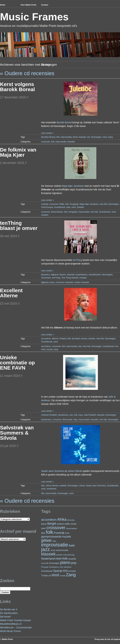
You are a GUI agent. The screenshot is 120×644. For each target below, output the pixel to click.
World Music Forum (10, 631)
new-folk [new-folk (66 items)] (61, 558)
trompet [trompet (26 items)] (72, 571)
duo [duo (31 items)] (43, 533)
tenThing (77, 260)
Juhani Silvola (75, 471)
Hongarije (74, 204)
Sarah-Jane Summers (53, 471)
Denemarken (57, 212)
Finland (63, 339)
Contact (45, 5)
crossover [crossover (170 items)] (56, 528)
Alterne (55, 339)
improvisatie (66, 137)
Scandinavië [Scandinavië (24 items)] (47, 571)
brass (52, 282)
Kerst (75, 137)
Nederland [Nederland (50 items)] (48, 559)
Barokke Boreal (48, 137)
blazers (63, 275)
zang (56, 349)
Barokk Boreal (64, 122)
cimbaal (45, 204)
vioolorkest (51, 489)
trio (117, 346)
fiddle (62, 204)
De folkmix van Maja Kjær (18, 152)
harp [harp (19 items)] (54, 541)
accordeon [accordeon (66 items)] (49, 520)
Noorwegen (96, 137)
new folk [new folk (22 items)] (45, 563)
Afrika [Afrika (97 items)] (62, 519)
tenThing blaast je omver (19, 226)
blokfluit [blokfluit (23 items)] (60, 524)
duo (71, 415)
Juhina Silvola (52, 486)
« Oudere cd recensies (27, 73)
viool (105, 137)
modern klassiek (82, 282)
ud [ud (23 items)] (50, 576)
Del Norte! (5, 617)
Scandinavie (60, 207)
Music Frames (34, 17)
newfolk (63, 486)
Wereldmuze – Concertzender (16, 627)
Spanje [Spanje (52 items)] (58, 571)
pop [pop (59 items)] (74, 563)
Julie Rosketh (90, 415)
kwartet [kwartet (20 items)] (59, 555)
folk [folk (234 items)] (49, 532)
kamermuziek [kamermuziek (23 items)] (62, 550)
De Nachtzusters (9, 613)
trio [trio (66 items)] (65, 571)
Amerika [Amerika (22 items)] (71, 520)
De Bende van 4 (9, 609)
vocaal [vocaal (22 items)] (63, 575)
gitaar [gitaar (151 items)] (46, 540)
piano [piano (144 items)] (65, 562)
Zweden (80, 207)
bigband (55, 275)
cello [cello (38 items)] (67, 524)
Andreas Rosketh (49, 415)
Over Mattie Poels (28, 5)
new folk (103, 204)
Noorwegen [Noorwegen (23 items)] (54, 563)
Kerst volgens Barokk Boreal (17, 87)
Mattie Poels (7, 639)
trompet (83, 278)
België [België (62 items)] (52, 524)
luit (89, 137)
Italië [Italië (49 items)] (72, 546)
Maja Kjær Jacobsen (73, 186)
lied (80, 346)
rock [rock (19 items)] (61, 567)
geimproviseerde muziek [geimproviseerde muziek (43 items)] (56, 537)
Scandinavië (105, 212)
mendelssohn (95, 275)
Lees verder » (47, 133)
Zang (110, 137)
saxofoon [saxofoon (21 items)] (68, 567)
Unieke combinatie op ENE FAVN (17, 363)
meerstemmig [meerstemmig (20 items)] (69, 555)
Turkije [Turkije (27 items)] (44, 575)
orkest (82, 486)
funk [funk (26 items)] (67, 533)
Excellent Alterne (11, 293)
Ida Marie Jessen (79, 339)
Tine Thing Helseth (70, 278)
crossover (46, 142)
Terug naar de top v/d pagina (107, 639)
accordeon (46, 339)
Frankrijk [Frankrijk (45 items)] (59, 533)
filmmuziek (67, 420)
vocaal (49, 349)
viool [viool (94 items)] (55, 575)
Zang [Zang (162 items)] (71, 575)
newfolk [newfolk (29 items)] (72, 559)
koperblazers (82, 275)
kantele (92, 339)
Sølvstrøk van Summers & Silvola (17, 433)
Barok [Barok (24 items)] (44, 524)
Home (3, 5)
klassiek (82, 137)
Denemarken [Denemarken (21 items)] (72, 528)
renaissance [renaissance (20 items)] (54, 567)
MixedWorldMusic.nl (11, 624)
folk (58, 137)
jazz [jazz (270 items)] (46, 549)
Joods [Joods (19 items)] (53, 550)
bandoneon (63, 415)
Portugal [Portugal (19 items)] (45, 567)
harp (81, 415)
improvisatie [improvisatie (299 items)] (55, 545)
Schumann (46, 278)
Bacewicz (46, 275)
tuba (68, 207)
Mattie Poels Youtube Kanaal (15, 620)
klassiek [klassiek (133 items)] (48, 554)
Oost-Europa (47, 207)
